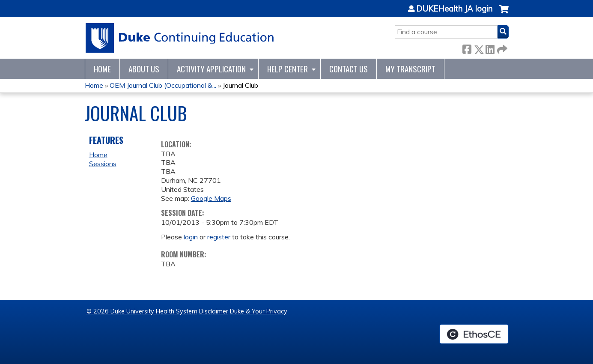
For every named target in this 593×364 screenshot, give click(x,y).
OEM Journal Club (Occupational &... (163, 85)
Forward (501, 48)
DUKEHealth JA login (454, 9)
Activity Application (211, 69)
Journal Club (240, 85)
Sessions (103, 164)
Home (102, 69)
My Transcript (410, 69)
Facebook (467, 48)
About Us (144, 69)
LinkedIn (490, 48)
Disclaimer (214, 311)
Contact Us (349, 69)
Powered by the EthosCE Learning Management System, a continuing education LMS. (474, 334)
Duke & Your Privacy (259, 311)
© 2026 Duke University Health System (142, 311)
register (219, 237)
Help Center (288, 69)
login (191, 237)
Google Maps (211, 198)
